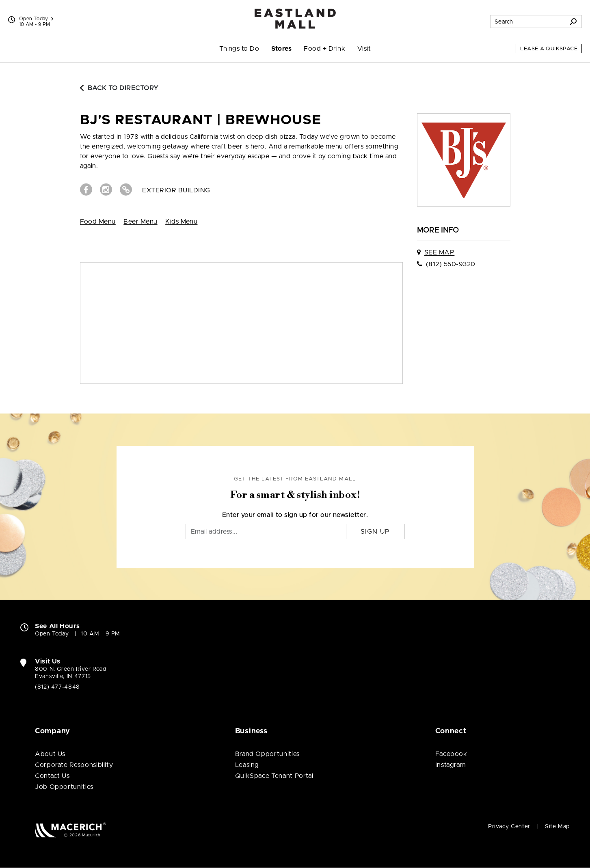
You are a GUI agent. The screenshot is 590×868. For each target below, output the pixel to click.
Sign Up (375, 532)
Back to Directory (119, 88)
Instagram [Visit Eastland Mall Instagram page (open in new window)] (451, 765)
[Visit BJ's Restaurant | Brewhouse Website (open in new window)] (126, 190)
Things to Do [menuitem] (239, 49)
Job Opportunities (64, 787)
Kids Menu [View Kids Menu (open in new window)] (181, 222)
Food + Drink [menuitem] (324, 49)
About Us (50, 754)
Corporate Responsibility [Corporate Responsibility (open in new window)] (74, 765)
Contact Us (52, 776)
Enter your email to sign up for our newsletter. (295, 515)
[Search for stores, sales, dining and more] (528, 22)
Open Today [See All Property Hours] (36, 19)
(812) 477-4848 (57, 687)
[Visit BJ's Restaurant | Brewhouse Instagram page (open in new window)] (106, 190)
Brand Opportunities (267, 754)
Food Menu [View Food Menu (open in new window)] (98, 222)
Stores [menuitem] (281, 49)
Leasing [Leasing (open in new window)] (247, 765)
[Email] (266, 532)
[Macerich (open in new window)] (70, 830)
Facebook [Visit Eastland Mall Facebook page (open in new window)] (451, 754)
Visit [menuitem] (364, 49)
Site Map (557, 827)
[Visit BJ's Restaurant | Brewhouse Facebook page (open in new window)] (86, 190)
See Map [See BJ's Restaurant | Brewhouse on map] (439, 252)
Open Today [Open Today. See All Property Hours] (52, 634)
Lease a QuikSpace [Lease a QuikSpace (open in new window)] (549, 49)
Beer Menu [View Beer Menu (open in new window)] (140, 222)
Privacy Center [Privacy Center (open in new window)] (509, 827)
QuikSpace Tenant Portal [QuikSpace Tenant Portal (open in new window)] (274, 776)
